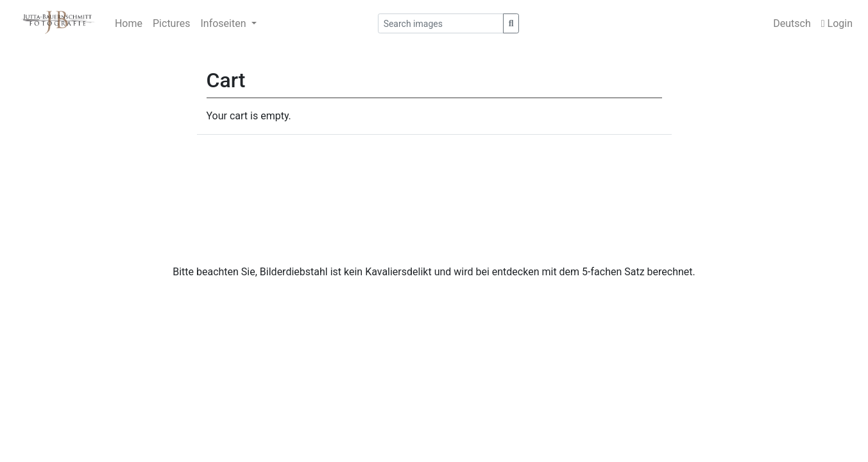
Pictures (171, 23)
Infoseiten (224, 23)
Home (129, 23)
